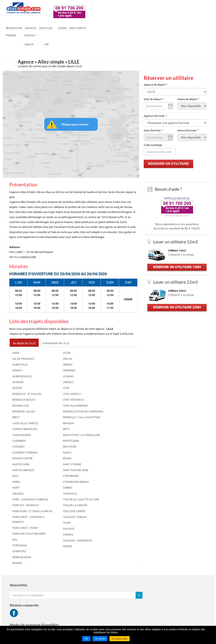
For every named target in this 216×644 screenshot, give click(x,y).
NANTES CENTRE (87, 356)
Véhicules (100, 8)
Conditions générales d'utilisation (181, 547)
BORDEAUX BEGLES (28, 408)
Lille (46, 44)
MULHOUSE (53, 470)
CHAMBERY (23, 459)
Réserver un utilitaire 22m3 (177, 318)
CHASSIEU (22, 465)
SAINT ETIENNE (115, 362)
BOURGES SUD (25, 414)
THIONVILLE (113, 401)
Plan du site (168, 583)
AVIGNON (22, 385)
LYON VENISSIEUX (57, 403)
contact (167, 8)
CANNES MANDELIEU (23, 445)
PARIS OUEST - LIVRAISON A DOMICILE (85, 435)
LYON (49, 391)
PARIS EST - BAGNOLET (83, 410)
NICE (79, 374)
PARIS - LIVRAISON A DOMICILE (87, 400)
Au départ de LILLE (29, 346)
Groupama (167, 598)
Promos (148, 8)
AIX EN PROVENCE (27, 362)
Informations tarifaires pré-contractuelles (177, 560)
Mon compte (132, 8)
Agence (29, 44)
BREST (20, 426)
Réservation (69, 8)
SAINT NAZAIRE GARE (115, 370)
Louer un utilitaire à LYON (79, 559)
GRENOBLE (53, 374)
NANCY (51, 476)
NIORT (80, 385)
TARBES (111, 396)
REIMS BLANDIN (86, 485)
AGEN (20, 356)
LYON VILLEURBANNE (55, 411)
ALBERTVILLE (24, 368)
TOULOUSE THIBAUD (113, 437)
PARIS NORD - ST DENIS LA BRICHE (87, 421)
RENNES (81, 491)
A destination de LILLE (61, 346)
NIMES (80, 379)
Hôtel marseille (170, 603)
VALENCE (112, 451)
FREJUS (51, 362)
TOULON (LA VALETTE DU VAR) (117, 410)
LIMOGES (51, 385)
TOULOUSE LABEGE (118, 429)
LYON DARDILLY (55, 397)
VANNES (111, 457)
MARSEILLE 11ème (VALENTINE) (57, 433)
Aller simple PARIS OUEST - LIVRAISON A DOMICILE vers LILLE (132, 530)
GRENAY (51, 368)
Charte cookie (169, 567)
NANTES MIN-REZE (87, 368)
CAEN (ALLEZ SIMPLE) (24, 434)
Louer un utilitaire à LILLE (79, 554)
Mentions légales (171, 577)
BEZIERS (21, 391)
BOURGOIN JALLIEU (28, 420)
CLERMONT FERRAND (23, 473)
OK (86, 639)
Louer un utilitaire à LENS (79, 588)
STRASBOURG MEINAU (114, 387)
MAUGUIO (52, 442)
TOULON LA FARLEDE (113, 420)
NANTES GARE (85, 362)
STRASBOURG (114, 379)
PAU (79, 467)
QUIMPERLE (83, 479)
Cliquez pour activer (76, 125)
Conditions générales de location (181, 552)
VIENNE (111, 474)
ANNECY (21, 374)
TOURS (110, 446)
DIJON (50, 356)
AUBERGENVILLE (26, 379)
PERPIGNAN (84, 473)
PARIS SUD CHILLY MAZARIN (87, 459)
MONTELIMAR (54, 464)
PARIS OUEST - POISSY (85, 448)
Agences (85, 8)
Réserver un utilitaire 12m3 (177, 272)
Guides (117, 8)
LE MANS (52, 379)
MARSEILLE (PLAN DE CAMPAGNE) (57, 422)
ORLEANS (82, 391)
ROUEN (110, 356)
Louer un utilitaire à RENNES (81, 574)
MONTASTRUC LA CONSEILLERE (56, 456)
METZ (50, 447)
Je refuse (100, 639)
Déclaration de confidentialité (179, 572)
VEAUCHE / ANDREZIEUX (114, 466)
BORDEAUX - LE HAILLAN (25, 400)
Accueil (12, 45)
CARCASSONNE (25, 453)
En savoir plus (120, 639)
